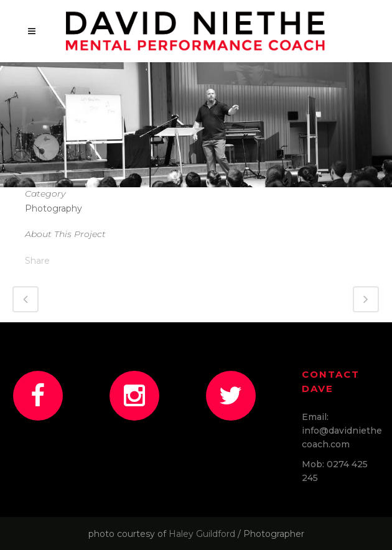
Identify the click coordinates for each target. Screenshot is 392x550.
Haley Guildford (202, 534)
